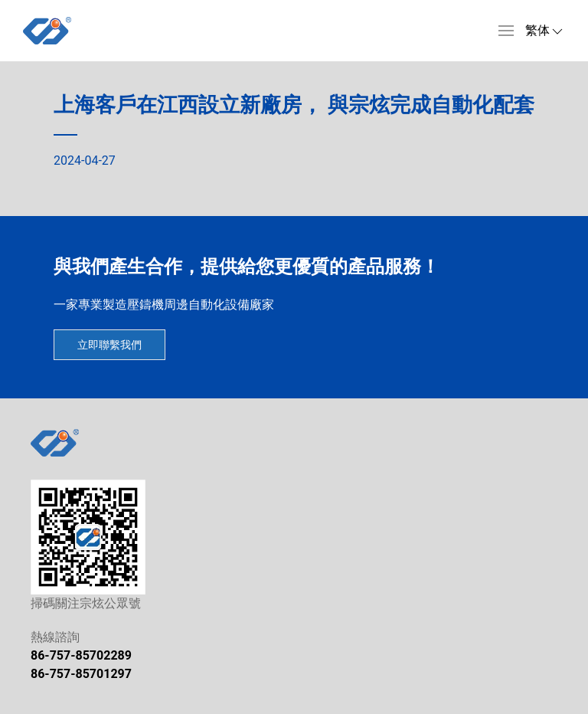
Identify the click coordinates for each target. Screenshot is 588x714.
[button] (506, 31)
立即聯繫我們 (109, 345)
